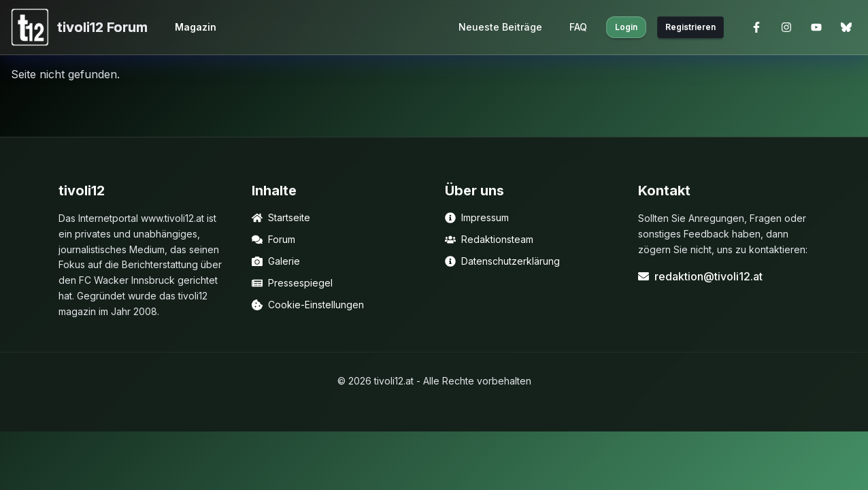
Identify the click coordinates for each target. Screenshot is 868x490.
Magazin (196, 27)
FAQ (578, 27)
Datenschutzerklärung (502, 261)
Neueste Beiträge (500, 27)
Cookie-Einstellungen (308, 305)
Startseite (281, 217)
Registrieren (690, 27)
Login (626, 27)
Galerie (276, 261)
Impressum (477, 217)
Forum (273, 239)
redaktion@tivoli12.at (700, 276)
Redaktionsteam (489, 239)
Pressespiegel (292, 283)
